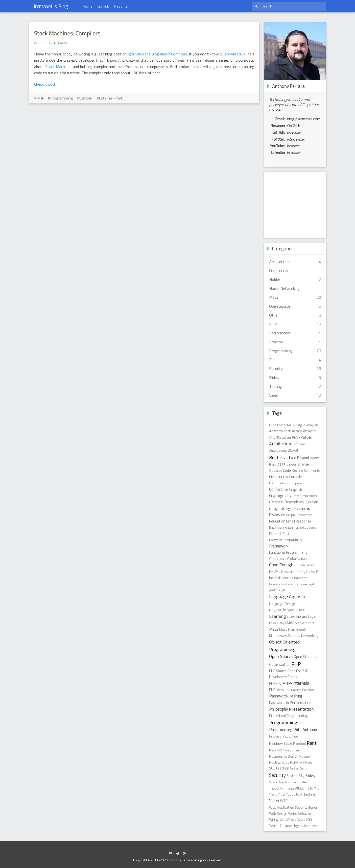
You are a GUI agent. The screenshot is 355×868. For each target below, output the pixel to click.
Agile (302, 425)
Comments (312, 470)
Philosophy (279, 709)
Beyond (303, 458)
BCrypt (293, 450)
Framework (279, 546)
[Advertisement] (144, 140)
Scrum (305, 768)
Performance (300, 703)
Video (274, 801)
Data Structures (305, 496)
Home (87, 6)
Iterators (292, 584)
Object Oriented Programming (284, 645)
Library (302, 616)
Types (291, 794)
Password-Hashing (286, 696)
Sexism (292, 776)
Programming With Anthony (293, 730)
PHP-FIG (275, 683)
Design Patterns (295, 508)
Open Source (281, 656)
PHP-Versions (280, 690)
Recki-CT (276, 750)
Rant (312, 743)
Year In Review (280, 826)
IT (317, 572)
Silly (301, 776)
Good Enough (281, 565)
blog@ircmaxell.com (304, 119)
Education (277, 521)
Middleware (278, 635)
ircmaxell (294, 132)
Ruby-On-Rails (301, 762)
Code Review (293, 471)
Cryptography (280, 496)
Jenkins (275, 590)
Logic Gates (278, 623)
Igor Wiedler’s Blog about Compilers (157, 54)
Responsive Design (284, 756)
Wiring (274, 819)
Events (293, 527)
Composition (278, 483)
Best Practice (283, 457)
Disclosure (277, 515)
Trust (282, 794)
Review (305, 756)
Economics (305, 515)
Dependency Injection (301, 502)
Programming (62, 98)
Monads (294, 635)
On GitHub (296, 125)
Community (279, 476)
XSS (309, 819)
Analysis (312, 425)
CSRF (282, 464)
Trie (317, 788)
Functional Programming (288, 552)
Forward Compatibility (286, 540)
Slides (310, 775)
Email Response (299, 521)
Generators (278, 558)
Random (299, 743)
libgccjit (298, 826)
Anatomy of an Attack (286, 431)
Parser (296, 690)
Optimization (280, 664)
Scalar (295, 768)
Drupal (291, 515)
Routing (275, 762)
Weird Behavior (300, 813)
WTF (284, 801)
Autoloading (278, 450)
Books (315, 458)
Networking (310, 635)
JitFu (284, 590)
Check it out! (45, 84)
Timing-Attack (294, 788)
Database (276, 502)
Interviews (277, 584)
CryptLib (296, 490)
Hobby (62, 43)
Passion (308, 690)
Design (274, 509)
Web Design (278, 813)
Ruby (285, 762)
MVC (290, 623)
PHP (40, 98)
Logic (312, 616)
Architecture (281, 444)
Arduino (299, 444)
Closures (276, 470)
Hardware (287, 572)
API (295, 425)
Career (291, 464)
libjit (308, 826)
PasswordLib (279, 703)
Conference (279, 489)
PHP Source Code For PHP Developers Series (289, 674)
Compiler (86, 98)
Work (301, 819)
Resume (121, 6)
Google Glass (304, 565)
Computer (296, 483)
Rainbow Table (281, 743)
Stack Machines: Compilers (67, 33)
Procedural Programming (288, 716)
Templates (300, 782)
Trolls (273, 794)
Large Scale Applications (287, 610)
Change (303, 464)
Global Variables (299, 558)
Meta (274, 629)
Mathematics (305, 623)
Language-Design (282, 604)
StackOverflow (280, 782)
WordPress (288, 819)
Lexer (291, 617)
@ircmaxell (296, 139)
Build (273, 464)
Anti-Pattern (303, 437)
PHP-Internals (296, 683)
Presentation (301, 709)
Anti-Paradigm (280, 437)
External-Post (111, 98)
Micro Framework (293, 629)
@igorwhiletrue (233, 54)
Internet (301, 578)
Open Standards (307, 657)
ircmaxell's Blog (51, 6)
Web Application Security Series (294, 807)
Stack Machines (58, 67)
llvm (315, 826)
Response (291, 750)
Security (277, 775)
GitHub (103, 6)
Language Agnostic (288, 596)
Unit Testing (306, 794)
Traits (309, 788)
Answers (310, 431)
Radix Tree (290, 736)
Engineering (278, 527)
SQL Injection (279, 768)
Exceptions (308, 527)
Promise (275, 736)
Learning (278, 616)
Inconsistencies (281, 578)
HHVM (274, 572)
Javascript (307, 584)
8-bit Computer (280, 425)
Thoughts (276, 788)
